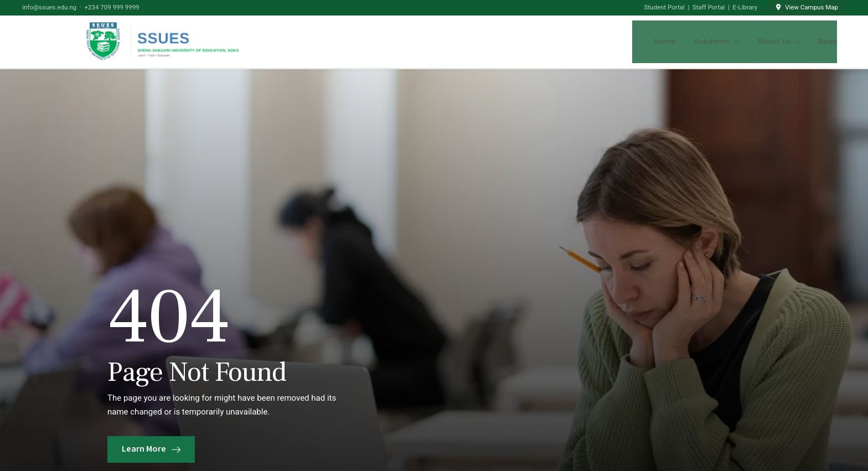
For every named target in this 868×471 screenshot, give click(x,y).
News (828, 41)
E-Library (745, 7)
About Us (779, 41)
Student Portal (665, 7)
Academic (717, 41)
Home (665, 41)
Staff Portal (709, 7)
